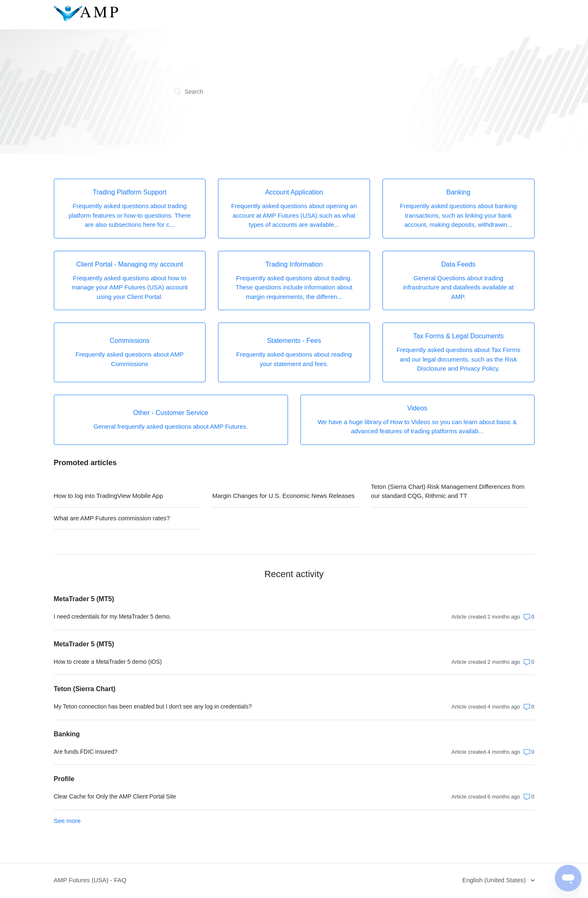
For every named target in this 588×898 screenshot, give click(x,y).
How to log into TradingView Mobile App (109, 496)
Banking (67, 734)
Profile (64, 779)
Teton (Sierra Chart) (85, 689)
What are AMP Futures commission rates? (112, 518)
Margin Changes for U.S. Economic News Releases (283, 496)
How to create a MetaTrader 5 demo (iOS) (108, 662)
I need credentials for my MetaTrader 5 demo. (113, 616)
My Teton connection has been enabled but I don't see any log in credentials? (153, 706)
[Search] (294, 92)
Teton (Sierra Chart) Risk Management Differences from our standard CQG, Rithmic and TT (448, 491)
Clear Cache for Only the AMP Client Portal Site (115, 796)
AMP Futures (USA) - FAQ (90, 880)
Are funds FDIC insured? (86, 752)
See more (67, 821)
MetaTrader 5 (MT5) (84, 599)
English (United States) (495, 880)
